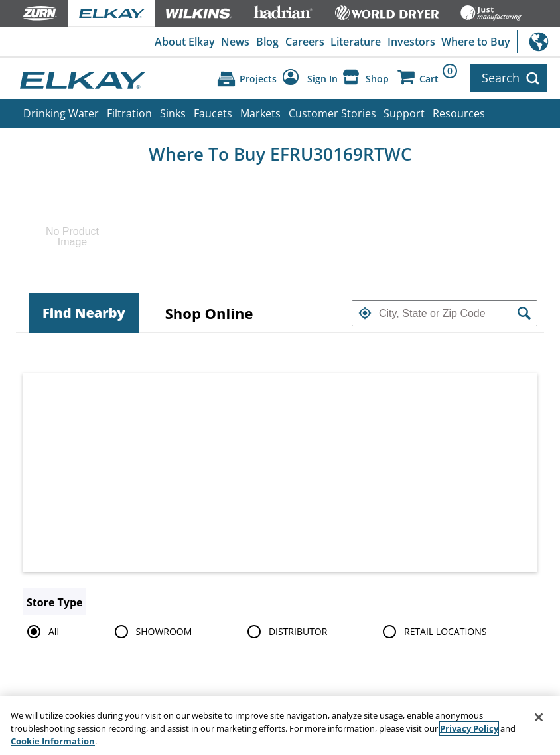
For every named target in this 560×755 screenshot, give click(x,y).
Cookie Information (53, 743)
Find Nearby (84, 313)
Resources (459, 113)
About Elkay (185, 42)
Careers (305, 42)
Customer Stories (332, 113)
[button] (365, 313)
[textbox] (445, 313)
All (41, 632)
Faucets (213, 113)
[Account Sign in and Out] (310, 78)
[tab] (84, 313)
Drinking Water (61, 113)
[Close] (539, 719)
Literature (356, 42)
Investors (411, 42)
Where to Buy (476, 42)
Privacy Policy (469, 730)
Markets (260, 113)
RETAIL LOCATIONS (432, 632)
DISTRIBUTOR (285, 632)
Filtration (129, 113)
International (538, 41)
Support (404, 113)
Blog (267, 42)
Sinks (173, 113)
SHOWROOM (151, 632)
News (235, 42)
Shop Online (209, 313)
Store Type (54, 602)
